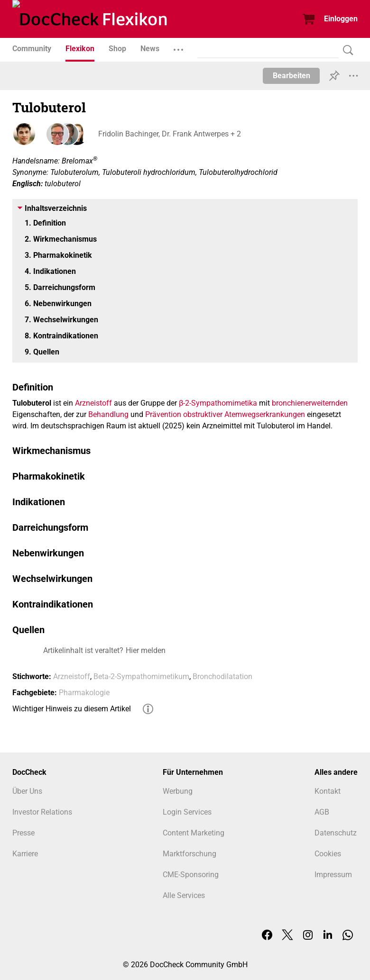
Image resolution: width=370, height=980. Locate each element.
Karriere (25, 854)
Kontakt (328, 791)
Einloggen (341, 19)
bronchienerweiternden (310, 403)
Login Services (187, 812)
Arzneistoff (93, 403)
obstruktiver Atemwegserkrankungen (244, 414)
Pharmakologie (84, 693)
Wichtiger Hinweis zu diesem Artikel (72, 709)
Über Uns (27, 791)
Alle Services (184, 895)
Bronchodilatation (222, 676)
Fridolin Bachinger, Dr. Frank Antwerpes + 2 (169, 134)
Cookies (328, 854)
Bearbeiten (291, 76)
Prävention (163, 414)
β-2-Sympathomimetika (218, 403)
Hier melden (146, 650)
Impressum (333, 875)
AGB (322, 812)
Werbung (178, 791)
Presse (23, 833)
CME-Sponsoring (191, 875)
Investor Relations (42, 812)
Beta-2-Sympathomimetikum (141, 676)
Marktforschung (190, 854)
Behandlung (108, 414)
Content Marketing (194, 833)
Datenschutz (336, 833)
